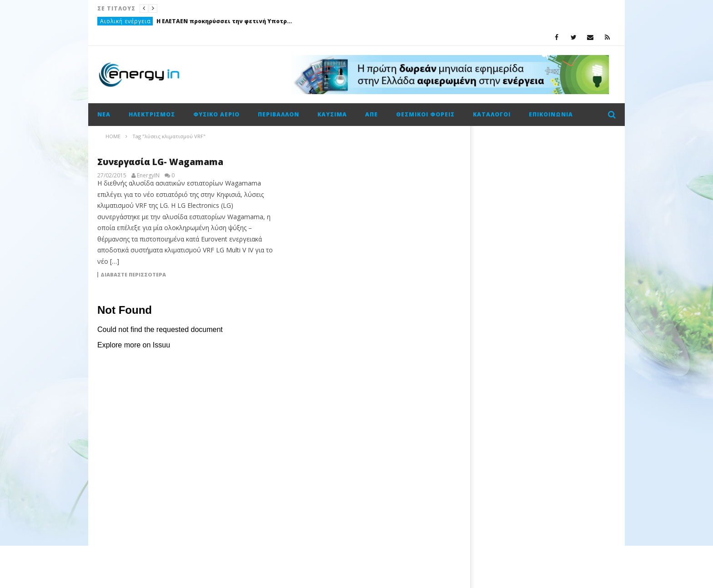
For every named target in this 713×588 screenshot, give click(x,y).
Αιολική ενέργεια (126, 21)
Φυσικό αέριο (216, 114)
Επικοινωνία (551, 114)
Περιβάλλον (279, 114)
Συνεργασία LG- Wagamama (160, 162)
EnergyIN (148, 176)
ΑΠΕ (372, 114)
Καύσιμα (332, 114)
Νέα (104, 114)
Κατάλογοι (492, 114)
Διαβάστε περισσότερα (133, 275)
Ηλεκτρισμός (152, 114)
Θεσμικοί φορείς (425, 114)
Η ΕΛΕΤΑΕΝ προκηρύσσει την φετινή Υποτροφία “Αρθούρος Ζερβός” (225, 21)
